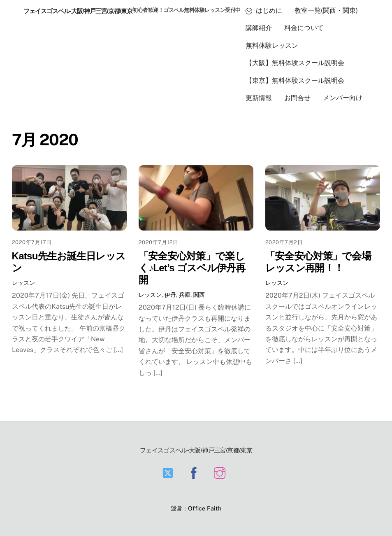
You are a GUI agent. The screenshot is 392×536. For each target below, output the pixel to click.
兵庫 (185, 295)
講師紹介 (259, 28)
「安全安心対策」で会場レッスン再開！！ (318, 262)
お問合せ (297, 98)
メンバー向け (343, 98)
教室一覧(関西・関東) (326, 10)
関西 (199, 295)
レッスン (23, 283)
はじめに (264, 10)
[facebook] (195, 472)
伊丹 (170, 295)
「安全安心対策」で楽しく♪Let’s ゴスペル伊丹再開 (192, 268)
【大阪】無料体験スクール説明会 (295, 63)
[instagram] (221, 472)
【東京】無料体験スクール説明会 (295, 80)
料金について (304, 28)
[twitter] (169, 472)
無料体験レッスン (272, 45)
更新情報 (259, 98)
